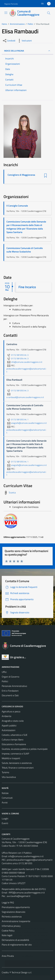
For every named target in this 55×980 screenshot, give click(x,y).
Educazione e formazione (14, 744)
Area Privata (8, 956)
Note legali (7, 935)
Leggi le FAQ (8, 902)
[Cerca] (49, 13)
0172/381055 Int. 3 (17, 355)
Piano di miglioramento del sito (17, 945)
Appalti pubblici (9, 725)
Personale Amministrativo (14, 686)
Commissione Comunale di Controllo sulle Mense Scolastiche (25, 250)
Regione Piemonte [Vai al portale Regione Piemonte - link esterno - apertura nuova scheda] (11, 4)
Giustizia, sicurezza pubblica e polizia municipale (25, 749)
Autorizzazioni (9, 730)
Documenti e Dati (10, 695)
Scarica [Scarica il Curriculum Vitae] (12, 492)
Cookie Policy (8, 931)
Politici (5, 681)
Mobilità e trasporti (11, 758)
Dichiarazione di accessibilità (15, 940)
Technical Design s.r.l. (22, 972)
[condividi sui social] (9, 41)
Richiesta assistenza (12, 917)
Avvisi (5, 802)
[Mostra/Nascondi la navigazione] (6, 13)
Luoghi (5, 819)
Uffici (4, 672)
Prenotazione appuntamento (16, 907)
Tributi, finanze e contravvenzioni (18, 768)
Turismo (5, 772)
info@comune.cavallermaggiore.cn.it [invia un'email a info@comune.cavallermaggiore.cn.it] (24, 362)
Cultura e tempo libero (13, 740)
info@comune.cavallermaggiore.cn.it (26, 856)
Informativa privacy (11, 926)
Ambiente (7, 716)
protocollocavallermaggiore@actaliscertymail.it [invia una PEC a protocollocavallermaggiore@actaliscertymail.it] (26, 370)
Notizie (5, 793)
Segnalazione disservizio (13, 912)
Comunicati (7, 798)
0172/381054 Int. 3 (17, 359)
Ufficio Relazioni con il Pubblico (17, 853)
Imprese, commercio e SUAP (15, 754)
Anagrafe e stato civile (13, 721)
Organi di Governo (10, 677)
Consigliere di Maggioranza (21, 175)
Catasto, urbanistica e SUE (15, 735)
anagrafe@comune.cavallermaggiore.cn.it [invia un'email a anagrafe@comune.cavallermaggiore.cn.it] (27, 423)
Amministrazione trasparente (16, 921)
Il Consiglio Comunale (17, 206)
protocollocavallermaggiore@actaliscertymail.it (30, 860)
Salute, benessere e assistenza (17, 763)
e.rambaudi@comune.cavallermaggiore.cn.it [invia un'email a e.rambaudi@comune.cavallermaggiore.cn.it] (25, 396)
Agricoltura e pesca (11, 711)
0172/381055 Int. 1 (17, 419)
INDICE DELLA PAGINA (27, 51)
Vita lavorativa (9, 777)
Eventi (5, 823)
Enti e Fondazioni (10, 691)
